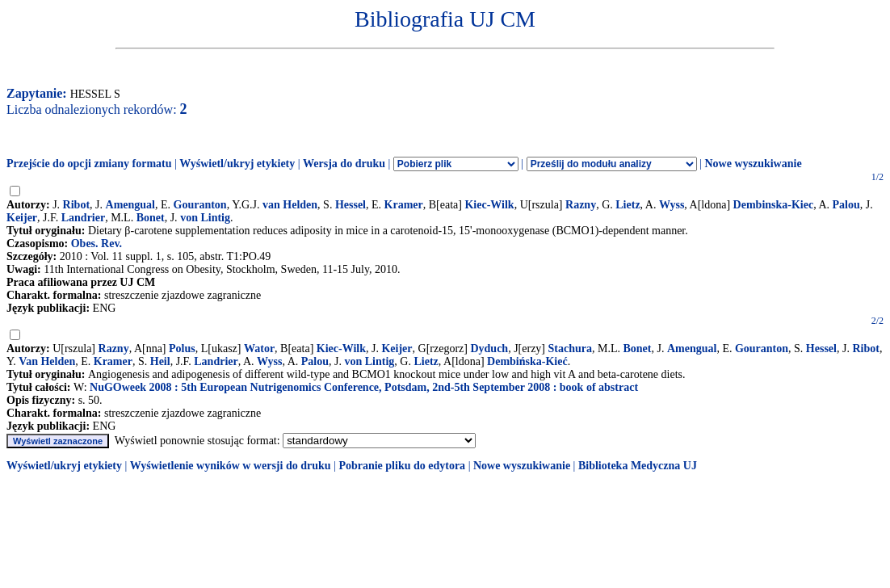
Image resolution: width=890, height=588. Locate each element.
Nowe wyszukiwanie (753, 164)
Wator (259, 349)
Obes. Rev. (97, 244)
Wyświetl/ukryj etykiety (237, 164)
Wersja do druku (344, 164)
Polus (182, 349)
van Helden (290, 205)
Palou (846, 205)
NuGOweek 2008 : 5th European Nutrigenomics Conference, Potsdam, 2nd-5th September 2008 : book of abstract (364, 387)
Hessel (351, 205)
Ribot (76, 205)
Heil (160, 361)
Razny (581, 205)
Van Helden (47, 361)
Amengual (130, 205)
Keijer (22, 218)
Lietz (628, 205)
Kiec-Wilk (489, 205)
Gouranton (200, 205)
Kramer (404, 205)
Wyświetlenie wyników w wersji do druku (231, 466)
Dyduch (489, 349)
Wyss (672, 205)
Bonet (151, 218)
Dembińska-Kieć (527, 361)
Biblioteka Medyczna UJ (638, 466)
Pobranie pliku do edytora (402, 466)
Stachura (570, 349)
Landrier (83, 218)
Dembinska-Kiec (774, 205)
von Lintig (205, 218)
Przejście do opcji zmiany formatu (89, 164)
